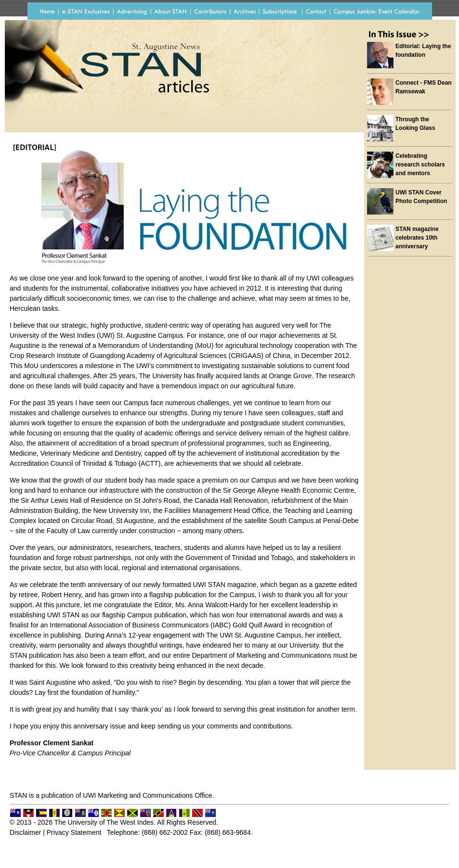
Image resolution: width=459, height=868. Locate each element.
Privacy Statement (74, 832)
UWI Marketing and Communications (138, 795)
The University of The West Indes (104, 822)
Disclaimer (25, 832)
